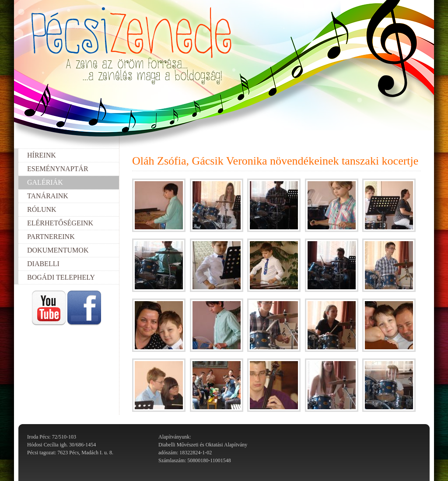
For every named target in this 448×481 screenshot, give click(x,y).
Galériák (45, 182)
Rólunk (42, 209)
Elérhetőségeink (60, 223)
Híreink (42, 155)
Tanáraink (48, 196)
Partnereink (51, 237)
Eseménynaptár (58, 169)
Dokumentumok (58, 250)
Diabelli (43, 264)
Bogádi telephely (61, 277)
